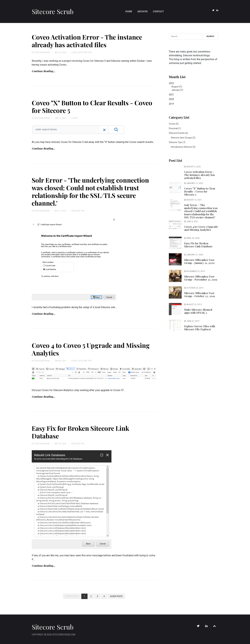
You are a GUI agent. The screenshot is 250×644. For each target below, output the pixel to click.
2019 (171, 104)
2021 (171, 95)
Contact (158, 11)
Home (129, 11)
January (176, 90)
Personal (175, 128)
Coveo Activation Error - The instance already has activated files (87, 41)
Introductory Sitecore (183, 147)
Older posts (116, 596)
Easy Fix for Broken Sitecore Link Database (80, 432)
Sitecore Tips (85, 52)
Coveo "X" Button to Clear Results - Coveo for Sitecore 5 (92, 106)
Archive (143, 11)
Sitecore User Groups (183, 138)
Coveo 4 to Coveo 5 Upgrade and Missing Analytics (91, 349)
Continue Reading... (43, 71)
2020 (171, 99)
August (175, 87)
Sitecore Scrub (53, 11)
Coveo (74, 52)
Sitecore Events (178, 133)
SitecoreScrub (42, 52)
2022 (194, 87)
